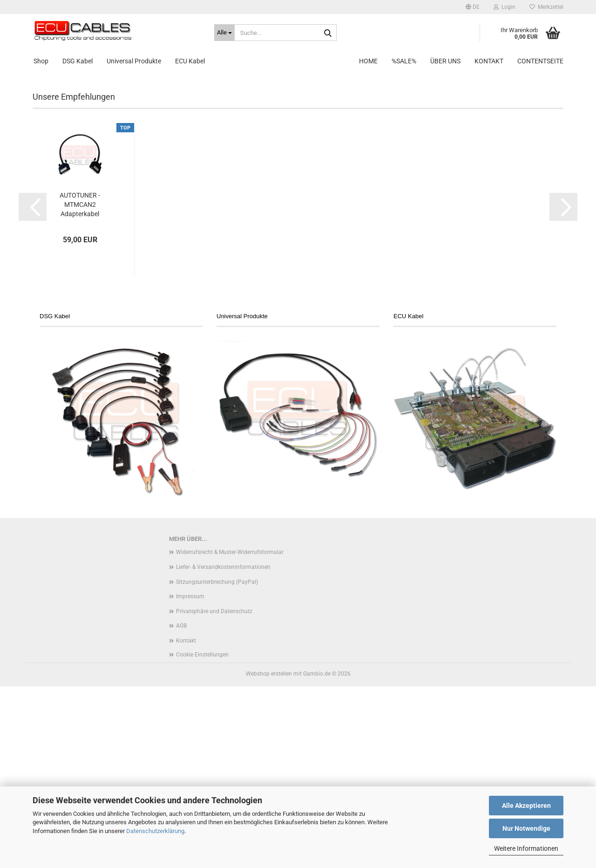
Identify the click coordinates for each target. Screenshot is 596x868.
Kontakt (489, 61)
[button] (473, 7)
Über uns (445, 61)
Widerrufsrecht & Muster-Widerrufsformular (230, 734)
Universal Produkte (134, 61)
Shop (41, 61)
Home (368, 61)
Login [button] (505, 7)
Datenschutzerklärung (155, 831)
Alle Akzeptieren (526, 806)
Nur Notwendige (526, 828)
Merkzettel (546, 7)
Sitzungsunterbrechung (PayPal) (217, 764)
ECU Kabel (190, 61)
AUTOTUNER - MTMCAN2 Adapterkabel (80, 386)
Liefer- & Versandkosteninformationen (223, 749)
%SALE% (404, 61)
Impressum (190, 778)
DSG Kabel (78, 61)
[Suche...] (224, 33)
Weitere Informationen (526, 848)
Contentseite (540, 61)
